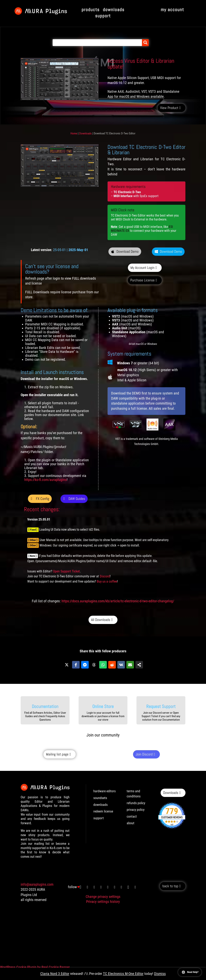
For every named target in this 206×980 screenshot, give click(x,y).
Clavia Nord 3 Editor (55, 974)
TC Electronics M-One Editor (123, 974)
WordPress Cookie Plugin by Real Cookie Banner (35, 967)
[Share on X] (67, 665)
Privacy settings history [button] (103, 902)
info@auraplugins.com (37, 884)
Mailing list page (57, 754)
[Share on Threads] (94, 665)
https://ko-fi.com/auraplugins (45, 480)
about (131, 823)
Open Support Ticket (66, 571)
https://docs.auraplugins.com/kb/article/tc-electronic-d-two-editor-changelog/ (118, 601)
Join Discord (144, 754)
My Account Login (142, 268)
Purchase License (142, 280)
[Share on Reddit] (112, 665)
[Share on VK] (121, 665)
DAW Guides (77, 499)
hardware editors (105, 791)
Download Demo (128, 251)
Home (74, 133)
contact (132, 816)
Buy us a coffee (107, 581)
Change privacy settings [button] (103, 897)
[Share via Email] (130, 665)
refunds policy (136, 803)
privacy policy (136, 810)
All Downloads (101, 620)
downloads (101, 805)
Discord (105, 576)
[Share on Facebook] (76, 665)
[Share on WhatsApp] (103, 665)
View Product (169, 108)
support (99, 818)
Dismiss (160, 974)
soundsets (100, 798)
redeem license (103, 811)
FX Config (42, 499)
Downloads (85, 133)
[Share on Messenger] (85, 665)
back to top (170, 886)
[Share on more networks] (139, 665)
